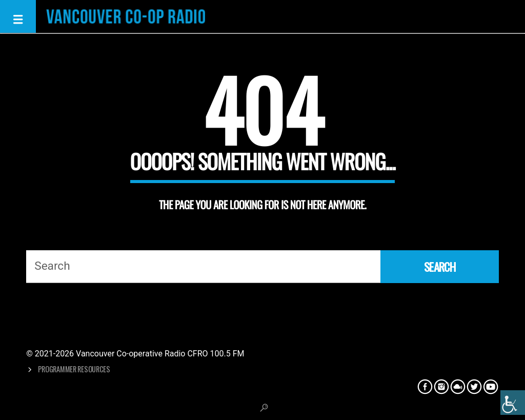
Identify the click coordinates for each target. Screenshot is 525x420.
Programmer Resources (74, 369)
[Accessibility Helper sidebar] (513, 403)
